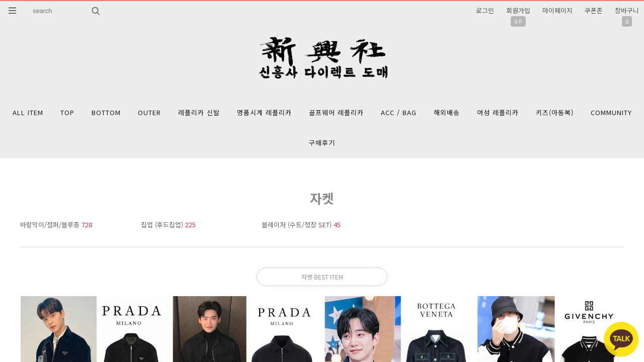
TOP (67, 112)
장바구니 (627, 10)
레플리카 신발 (199, 112)
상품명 (25, 1)
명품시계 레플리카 (264, 112)
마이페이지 (557, 10)
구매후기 (322, 143)
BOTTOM (106, 112)
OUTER (149, 112)
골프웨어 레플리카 (336, 112)
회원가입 (518, 10)
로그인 (485, 10)
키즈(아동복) (555, 112)
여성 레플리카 (498, 112)
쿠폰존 (594, 10)
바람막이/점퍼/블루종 (56, 224)
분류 (13, 11)
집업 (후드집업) (168, 224)
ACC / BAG (399, 112)
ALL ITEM (28, 112)
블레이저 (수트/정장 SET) (301, 224)
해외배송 (447, 112)
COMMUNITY (611, 112)
